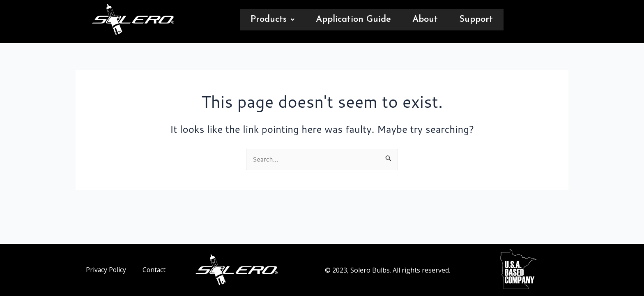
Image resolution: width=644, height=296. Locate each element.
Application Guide (353, 20)
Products (273, 20)
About (425, 20)
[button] (273, 20)
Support (476, 20)
